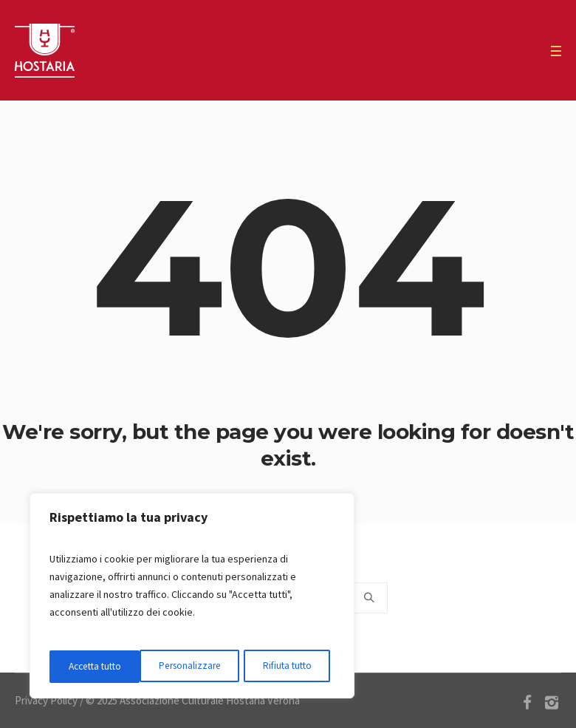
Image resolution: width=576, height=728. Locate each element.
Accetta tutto (289, 667)
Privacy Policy (46, 700)
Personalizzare (99, 667)
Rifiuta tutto (196, 667)
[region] (192, 597)
